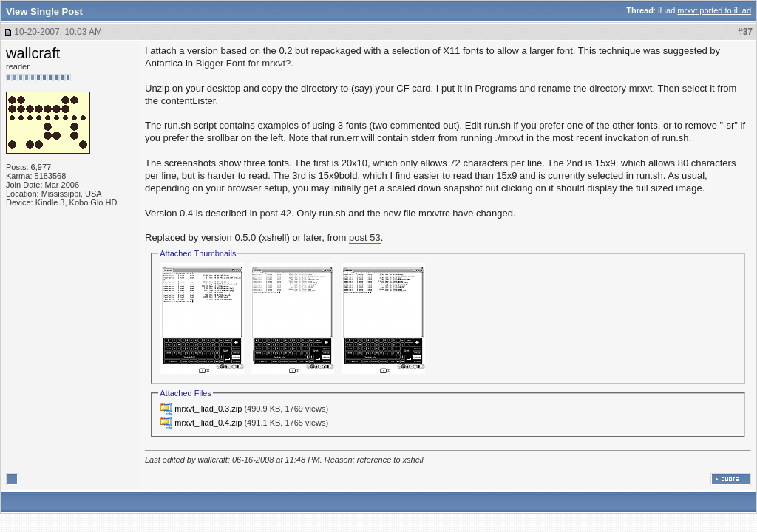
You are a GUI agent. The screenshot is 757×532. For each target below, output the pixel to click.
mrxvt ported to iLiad (714, 10)
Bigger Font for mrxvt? (244, 63)
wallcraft (33, 53)
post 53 (365, 238)
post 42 (275, 213)
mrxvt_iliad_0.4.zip (208, 423)
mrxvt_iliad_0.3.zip (208, 409)
